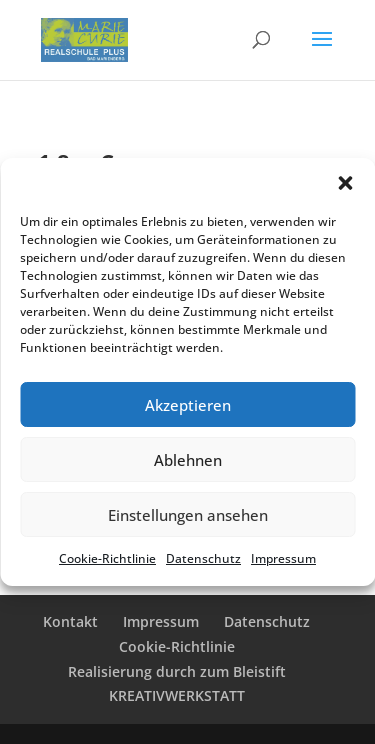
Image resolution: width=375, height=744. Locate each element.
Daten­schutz (203, 558)
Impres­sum (283, 558)
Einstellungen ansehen (188, 515)
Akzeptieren (188, 405)
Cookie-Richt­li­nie (107, 558)
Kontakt (70, 621)
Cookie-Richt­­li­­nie (177, 646)
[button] (345, 183)
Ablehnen (188, 460)
